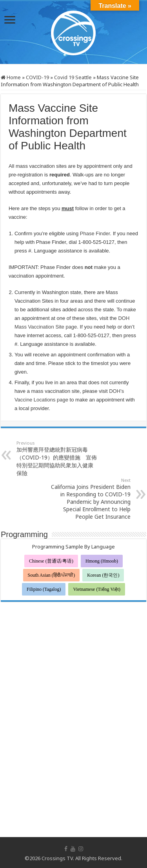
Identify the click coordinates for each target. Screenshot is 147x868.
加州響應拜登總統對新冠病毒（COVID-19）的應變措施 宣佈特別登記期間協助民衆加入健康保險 (57, 458)
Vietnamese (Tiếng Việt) (97, 589)
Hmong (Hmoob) (102, 561)
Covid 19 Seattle (73, 77)
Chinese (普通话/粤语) (51, 561)
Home (11, 77)
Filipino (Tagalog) (44, 589)
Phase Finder (95, 233)
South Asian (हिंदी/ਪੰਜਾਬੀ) (52, 575)
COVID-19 (37, 77)
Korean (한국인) (103, 575)
